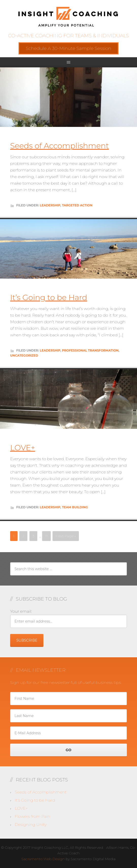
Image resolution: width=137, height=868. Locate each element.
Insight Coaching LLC (68, 16)
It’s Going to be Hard (49, 297)
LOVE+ (23, 448)
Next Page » (66, 536)
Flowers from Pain (32, 816)
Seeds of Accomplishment (59, 146)
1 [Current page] (14, 536)
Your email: (21, 611)
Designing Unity (31, 825)
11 (46, 536)
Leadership (50, 205)
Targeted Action (77, 205)
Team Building (75, 507)
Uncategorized (24, 355)
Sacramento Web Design (43, 859)
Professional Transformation (90, 350)
